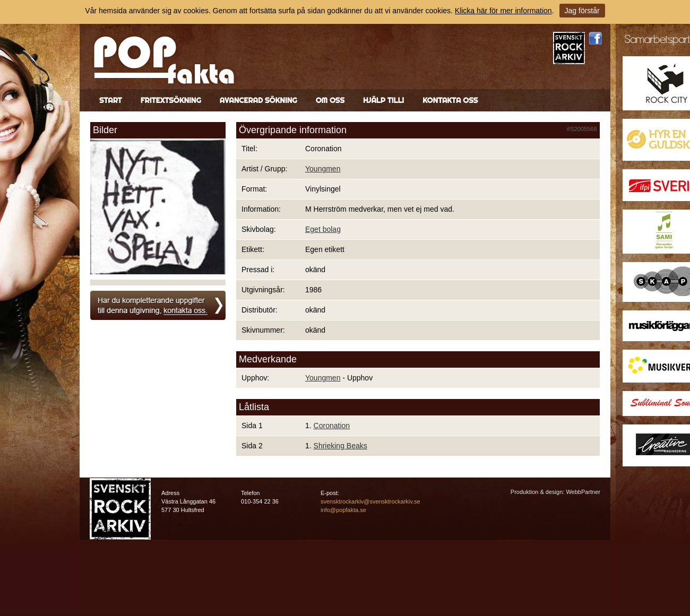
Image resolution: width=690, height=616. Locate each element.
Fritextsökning (171, 100)
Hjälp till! (383, 100)
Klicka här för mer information (503, 11)
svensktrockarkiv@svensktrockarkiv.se (370, 501)
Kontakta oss (450, 100)
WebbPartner (583, 492)
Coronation (332, 426)
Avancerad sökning (258, 100)
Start (111, 100)
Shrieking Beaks (340, 446)
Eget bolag (323, 229)
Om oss (330, 100)
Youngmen (323, 169)
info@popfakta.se (343, 510)
